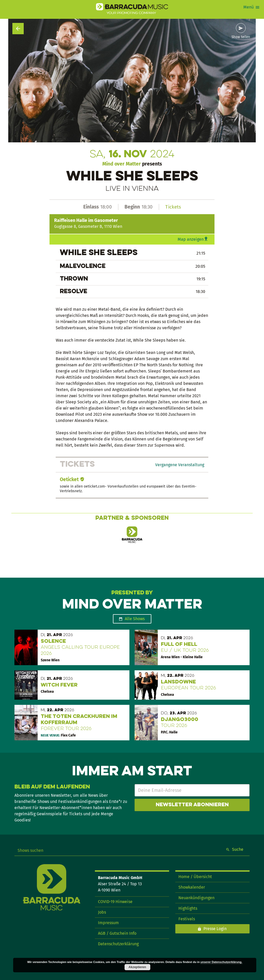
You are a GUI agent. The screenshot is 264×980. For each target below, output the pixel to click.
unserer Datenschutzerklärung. (221, 962)
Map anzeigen (191, 239)
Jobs (102, 912)
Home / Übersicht (195, 877)
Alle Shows (135, 619)
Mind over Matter (122, 164)
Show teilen (241, 37)
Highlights (188, 908)
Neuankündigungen (196, 898)
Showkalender (192, 887)
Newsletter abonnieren (192, 805)
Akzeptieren (137, 967)
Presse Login (215, 929)
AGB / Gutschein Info (117, 933)
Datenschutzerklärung (118, 944)
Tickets (173, 207)
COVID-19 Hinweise (115, 902)
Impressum (108, 923)
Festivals (187, 919)
